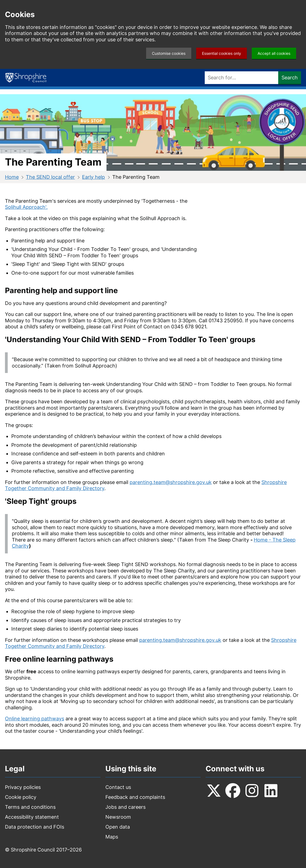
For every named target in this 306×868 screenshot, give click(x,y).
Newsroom (118, 817)
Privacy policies (23, 787)
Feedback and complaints (135, 797)
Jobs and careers (125, 807)
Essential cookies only (222, 53)
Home (12, 177)
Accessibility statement (32, 817)
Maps (112, 837)
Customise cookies (169, 53)
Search (290, 78)
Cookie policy (21, 797)
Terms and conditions (30, 807)
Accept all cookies (274, 53)
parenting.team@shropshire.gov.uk (171, 482)
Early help (93, 177)
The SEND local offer (50, 177)
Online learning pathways (35, 719)
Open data (118, 827)
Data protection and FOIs (35, 827)
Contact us (118, 787)
